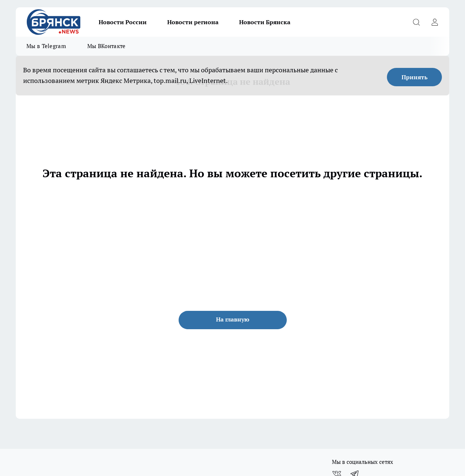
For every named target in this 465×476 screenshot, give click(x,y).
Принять (415, 77)
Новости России (123, 22)
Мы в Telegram (46, 46)
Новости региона (193, 22)
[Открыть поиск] (416, 22)
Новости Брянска (265, 22)
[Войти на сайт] (435, 22)
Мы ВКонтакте (107, 46)
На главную (233, 319)
